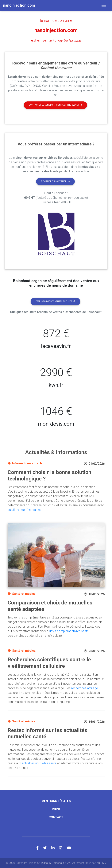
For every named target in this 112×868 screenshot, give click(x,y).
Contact (56, 817)
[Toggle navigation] (104, 5)
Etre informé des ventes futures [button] (55, 301)
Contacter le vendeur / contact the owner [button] (55, 105)
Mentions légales (56, 801)
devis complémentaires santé (69, 631)
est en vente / (56, 40)
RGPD (56, 809)
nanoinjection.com (56, 30)
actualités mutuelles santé (39, 763)
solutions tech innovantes (25, 510)
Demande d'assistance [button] (55, 181)
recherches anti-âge (85, 688)
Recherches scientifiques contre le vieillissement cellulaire (49, 663)
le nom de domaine (56, 20)
